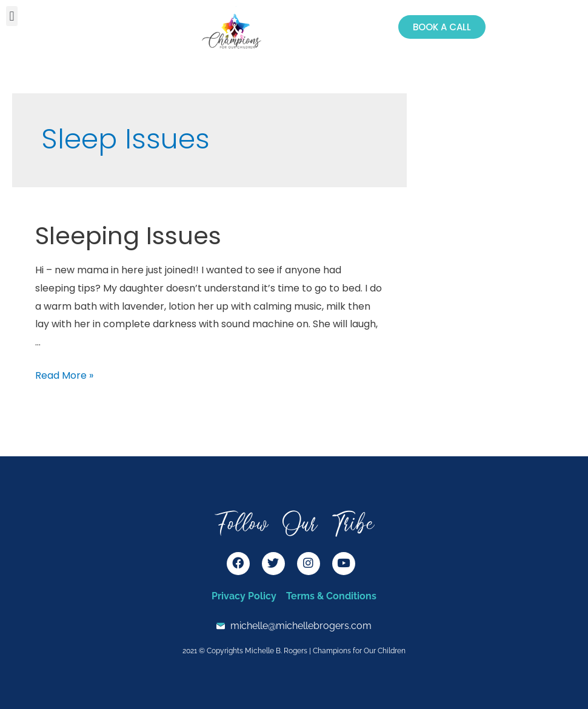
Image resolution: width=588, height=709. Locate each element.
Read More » (64, 375)
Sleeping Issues (128, 236)
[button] (12, 16)
